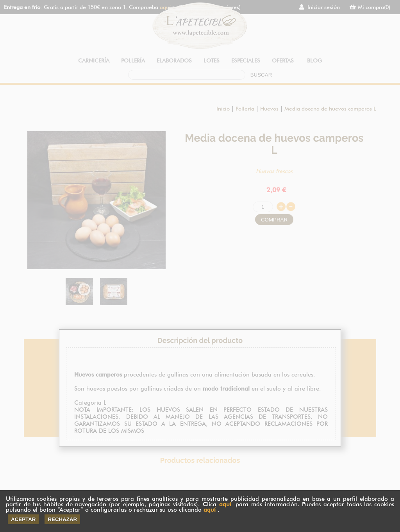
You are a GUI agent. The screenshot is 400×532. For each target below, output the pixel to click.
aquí (225, 504)
